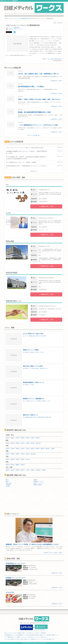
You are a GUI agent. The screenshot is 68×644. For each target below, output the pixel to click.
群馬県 (18, 443)
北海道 (8, 438)
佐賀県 (13, 470)
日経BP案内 (43, 633)
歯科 (7, 481)
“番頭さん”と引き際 (30, 385)
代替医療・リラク (38, 481)
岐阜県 (38, 449)
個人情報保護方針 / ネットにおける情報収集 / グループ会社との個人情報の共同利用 (21, 635)
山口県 (28, 459)
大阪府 (18, 454)
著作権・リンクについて (22, 637)
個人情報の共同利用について (53, 635)
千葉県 (28, 443)
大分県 (28, 470)
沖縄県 (44, 470)
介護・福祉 (9, 483)
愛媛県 (18, 465)
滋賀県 (8, 454)
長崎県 (18, 470)
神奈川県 (38, 443)
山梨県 (13, 449)
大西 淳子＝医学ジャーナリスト (16, 29)
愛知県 (48, 449)
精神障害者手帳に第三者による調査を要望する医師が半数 (38, 417)
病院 (7, 480)
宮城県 (23, 438)
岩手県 (18, 438)
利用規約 (19, 633)
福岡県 (8, 470)
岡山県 (18, 459)
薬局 (39, 483)
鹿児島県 (38, 470)
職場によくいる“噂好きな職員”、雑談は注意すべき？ (37, 368)
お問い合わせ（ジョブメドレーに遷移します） (37, 637)
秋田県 (28, 438)
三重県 (53, 449)
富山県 (23, 449)
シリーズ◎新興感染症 (15, 28)
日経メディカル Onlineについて (28, 633)
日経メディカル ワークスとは (10, 633)
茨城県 (8, 443)
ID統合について (43, 635)
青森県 (13, 438)
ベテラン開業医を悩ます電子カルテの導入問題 (36, 336)
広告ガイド (38, 633)
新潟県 (8, 449)
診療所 (36, 480)
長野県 (18, 449)
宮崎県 (33, 470)
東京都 (33, 443)
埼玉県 (23, 443)
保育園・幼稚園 (38, 485)
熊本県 (23, 470)
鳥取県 (8, 459)
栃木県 (13, 443)
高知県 (23, 465)
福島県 (38, 438)
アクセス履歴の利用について (10, 637)
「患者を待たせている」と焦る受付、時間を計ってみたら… (39, 401)
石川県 (28, 449)
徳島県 (8, 465)
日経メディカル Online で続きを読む (52, 59)
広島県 (23, 459)
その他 (8, 486)
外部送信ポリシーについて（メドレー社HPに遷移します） (43, 639)
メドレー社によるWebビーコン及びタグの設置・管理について (17, 639)
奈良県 (28, 454)
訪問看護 (8, 485)
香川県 (13, 465)
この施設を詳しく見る (46, 206)
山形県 (33, 438)
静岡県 (43, 449)
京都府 (13, 454)
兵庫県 (23, 454)
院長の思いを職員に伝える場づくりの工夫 (35, 352)
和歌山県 (33, 454)
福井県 (33, 449)
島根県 (13, 459)
